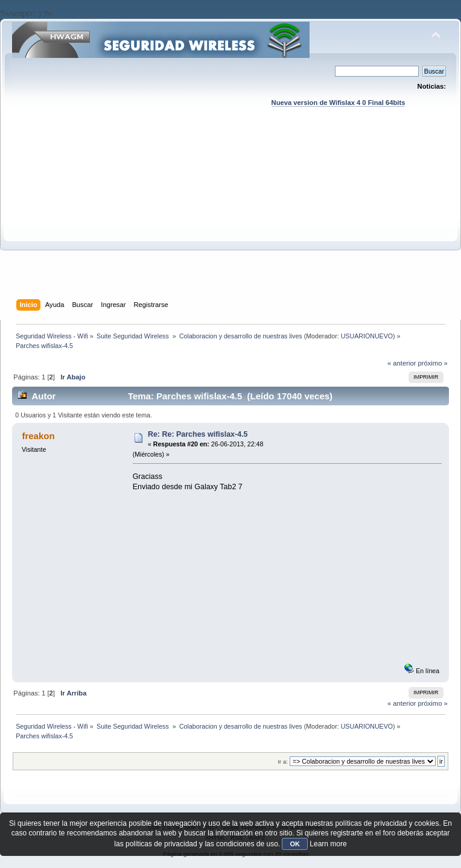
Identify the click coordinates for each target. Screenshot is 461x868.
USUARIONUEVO (367, 336)
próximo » (433, 363)
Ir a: (282, 762)
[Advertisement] (231, 215)
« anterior (402, 363)
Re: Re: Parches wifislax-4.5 (198, 434)
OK (295, 844)
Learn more (328, 844)
